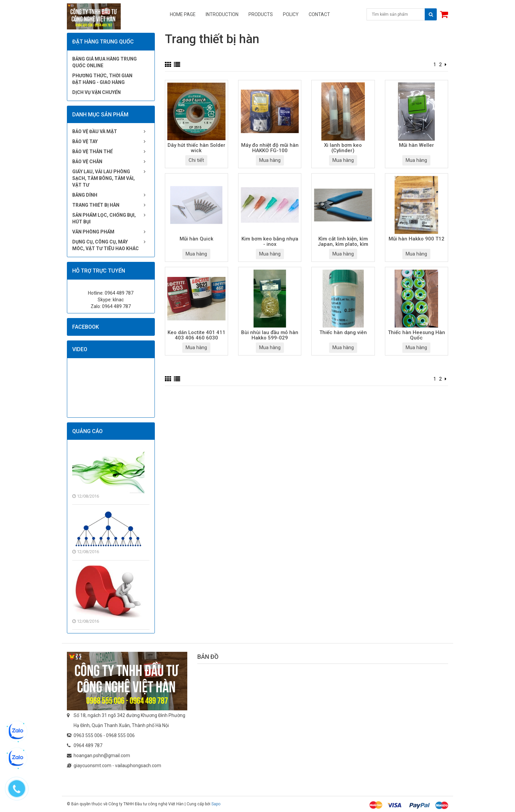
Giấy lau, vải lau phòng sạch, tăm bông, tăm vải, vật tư (104, 178)
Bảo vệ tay (85, 141)
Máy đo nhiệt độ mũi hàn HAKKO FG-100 (270, 148)
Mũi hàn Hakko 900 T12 (417, 239)
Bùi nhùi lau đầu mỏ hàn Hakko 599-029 (270, 335)
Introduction (222, 14)
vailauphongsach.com (138, 766)
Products (261, 14)
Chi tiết (196, 160)
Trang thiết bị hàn (96, 205)
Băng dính (85, 195)
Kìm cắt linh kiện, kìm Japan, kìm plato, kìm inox (343, 242)
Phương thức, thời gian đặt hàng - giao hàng (102, 79)
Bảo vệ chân (87, 162)
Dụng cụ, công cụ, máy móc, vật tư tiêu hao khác (106, 245)
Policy (291, 14)
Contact (319, 14)
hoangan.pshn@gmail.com (102, 755)
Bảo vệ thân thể (92, 151)
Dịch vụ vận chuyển (96, 92)
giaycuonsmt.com (92, 766)
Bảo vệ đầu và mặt (95, 131)
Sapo (216, 804)
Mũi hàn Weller (417, 145)
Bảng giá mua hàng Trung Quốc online (105, 62)
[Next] (446, 65)
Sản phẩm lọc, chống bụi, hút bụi (104, 218)
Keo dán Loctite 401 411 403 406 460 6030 (196, 335)
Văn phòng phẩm (93, 232)
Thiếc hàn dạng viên (343, 333)
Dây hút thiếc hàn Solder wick (196, 148)
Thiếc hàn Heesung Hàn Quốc (417, 335)
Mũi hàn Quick (196, 239)
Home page (183, 14)
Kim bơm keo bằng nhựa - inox (270, 242)
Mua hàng (270, 160)
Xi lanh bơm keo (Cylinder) (343, 148)
